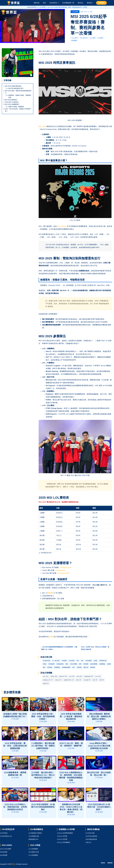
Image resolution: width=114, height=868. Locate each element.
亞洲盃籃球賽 (60, 664)
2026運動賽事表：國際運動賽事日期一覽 (15, 774)
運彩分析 (62, 676)
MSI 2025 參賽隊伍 (11, 100)
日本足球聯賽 (73, 664)
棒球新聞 (86, 664)
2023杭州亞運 (46, 661)
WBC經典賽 (89, 661)
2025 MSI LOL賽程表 (12, 102)
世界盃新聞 (51, 664)
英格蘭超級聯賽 (66, 667)
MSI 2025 (42, 126)
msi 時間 (93, 38)
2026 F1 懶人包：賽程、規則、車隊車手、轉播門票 (71, 744)
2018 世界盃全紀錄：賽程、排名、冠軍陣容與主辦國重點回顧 (15, 746)
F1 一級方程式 (56, 661)
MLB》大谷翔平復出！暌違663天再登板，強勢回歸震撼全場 (96, 648)
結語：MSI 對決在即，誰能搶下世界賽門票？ (18, 110)
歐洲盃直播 (87, 676)
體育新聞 (93, 667)
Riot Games (62, 226)
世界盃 (51, 637)
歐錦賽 (109, 664)
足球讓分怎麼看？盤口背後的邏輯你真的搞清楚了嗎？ (15, 715)
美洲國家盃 (57, 667)
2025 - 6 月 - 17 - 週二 (87, 12)
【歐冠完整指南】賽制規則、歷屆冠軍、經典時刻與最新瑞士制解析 (99, 716)
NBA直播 (86, 680)
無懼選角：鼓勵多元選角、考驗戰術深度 (20, 96)
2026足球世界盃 (32, 7)
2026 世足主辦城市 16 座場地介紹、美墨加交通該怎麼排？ (99, 807)
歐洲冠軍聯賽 (94, 664)
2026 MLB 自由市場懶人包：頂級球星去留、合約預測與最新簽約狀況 (15, 807)
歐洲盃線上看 (46, 680)
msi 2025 (75, 38)
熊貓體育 (51, 593)
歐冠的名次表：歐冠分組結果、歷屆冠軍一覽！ (99, 774)
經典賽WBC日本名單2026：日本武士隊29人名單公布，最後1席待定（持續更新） (71, 808)
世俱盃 (96, 661)
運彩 (77, 680)
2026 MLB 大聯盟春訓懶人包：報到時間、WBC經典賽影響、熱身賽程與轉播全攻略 (71, 776)
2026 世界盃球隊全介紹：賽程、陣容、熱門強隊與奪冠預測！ (43, 716)
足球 (73, 667)
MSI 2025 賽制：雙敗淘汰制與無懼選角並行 (18, 92)
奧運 (67, 664)
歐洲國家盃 (102, 664)
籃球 (44, 667)
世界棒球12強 (103, 661)
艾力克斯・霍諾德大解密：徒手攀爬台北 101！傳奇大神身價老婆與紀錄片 (43, 775)
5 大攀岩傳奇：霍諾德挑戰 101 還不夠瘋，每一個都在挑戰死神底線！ (43, 746)
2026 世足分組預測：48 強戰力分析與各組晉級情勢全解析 (43, 807)
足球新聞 (79, 667)
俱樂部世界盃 (67, 680)
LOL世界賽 (42, 7)
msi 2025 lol (84, 38)
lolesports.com (66, 567)
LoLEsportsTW (64, 573)
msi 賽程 (100, 38)
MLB (78, 661)
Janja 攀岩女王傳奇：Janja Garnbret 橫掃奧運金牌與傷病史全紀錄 (99, 746)
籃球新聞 (50, 667)
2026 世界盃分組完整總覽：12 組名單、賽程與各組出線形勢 (71, 716)
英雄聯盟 (74, 41)
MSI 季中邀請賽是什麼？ (16, 88)
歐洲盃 (45, 684)
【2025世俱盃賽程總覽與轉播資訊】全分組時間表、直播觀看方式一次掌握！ (58, 648)
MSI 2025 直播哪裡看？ (13, 104)
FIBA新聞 (64, 661)
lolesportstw (61, 570)
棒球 (80, 664)
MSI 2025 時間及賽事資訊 (13, 86)
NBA (82, 661)
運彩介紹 (86, 667)
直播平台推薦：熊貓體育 (16, 107)
